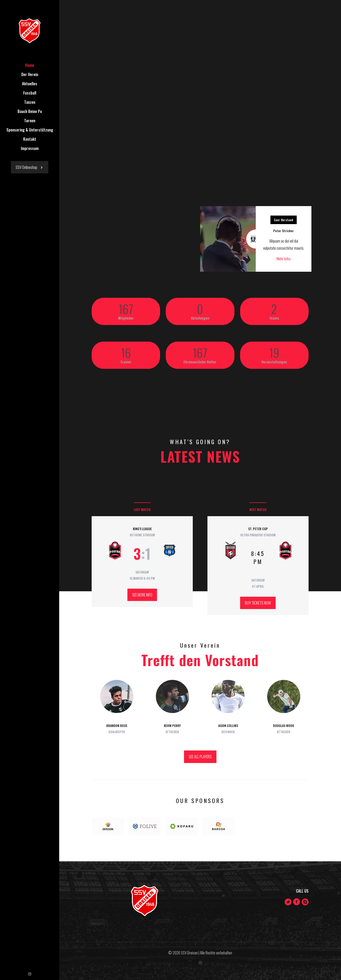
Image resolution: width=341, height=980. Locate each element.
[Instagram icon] (30, 974)
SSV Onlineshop (30, 167)
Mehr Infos (284, 259)
